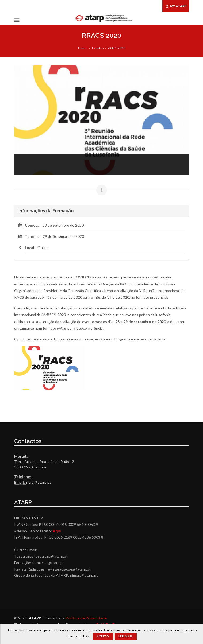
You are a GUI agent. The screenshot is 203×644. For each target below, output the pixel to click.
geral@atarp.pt (39, 482)
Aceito (103, 636)
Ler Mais (126, 636)
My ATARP (176, 6)
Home (83, 48)
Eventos (98, 48)
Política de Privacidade (86, 618)
